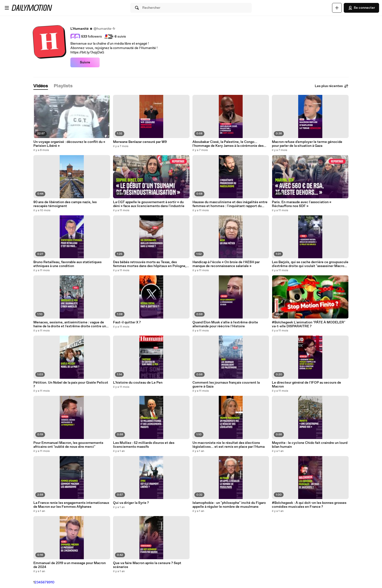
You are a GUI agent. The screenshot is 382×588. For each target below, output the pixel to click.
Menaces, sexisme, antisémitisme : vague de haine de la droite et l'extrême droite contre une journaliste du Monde (71, 324)
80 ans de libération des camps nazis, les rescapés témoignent (65, 204)
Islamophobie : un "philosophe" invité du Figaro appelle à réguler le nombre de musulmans (229, 505)
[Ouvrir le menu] (7, 8)
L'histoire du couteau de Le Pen (138, 383)
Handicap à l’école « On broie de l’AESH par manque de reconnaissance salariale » (226, 264)
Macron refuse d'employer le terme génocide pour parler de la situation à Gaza (307, 144)
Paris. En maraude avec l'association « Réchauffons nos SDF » (302, 204)
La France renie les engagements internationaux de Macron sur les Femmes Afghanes (71, 505)
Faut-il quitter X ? (127, 322)
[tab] (41, 86)
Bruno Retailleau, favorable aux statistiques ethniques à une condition (67, 264)
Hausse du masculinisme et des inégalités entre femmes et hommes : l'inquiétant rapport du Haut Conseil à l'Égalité (230, 204)
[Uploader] (337, 8)
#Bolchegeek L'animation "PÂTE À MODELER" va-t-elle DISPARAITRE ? (309, 324)
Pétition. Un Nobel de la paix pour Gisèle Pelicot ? (71, 385)
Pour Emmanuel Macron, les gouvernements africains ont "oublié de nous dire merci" (68, 445)
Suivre (85, 62)
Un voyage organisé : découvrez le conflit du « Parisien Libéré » (69, 144)
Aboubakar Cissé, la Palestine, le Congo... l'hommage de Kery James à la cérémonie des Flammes (228, 144)
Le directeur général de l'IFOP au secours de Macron (306, 385)
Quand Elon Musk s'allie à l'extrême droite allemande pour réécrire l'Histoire (225, 324)
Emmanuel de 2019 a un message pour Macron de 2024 (70, 565)
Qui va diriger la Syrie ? (131, 503)
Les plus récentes (332, 86)
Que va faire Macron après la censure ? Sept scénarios (147, 565)
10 (53, 582)
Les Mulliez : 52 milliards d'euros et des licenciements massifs (144, 445)
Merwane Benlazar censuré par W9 (140, 142)
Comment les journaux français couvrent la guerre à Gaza (226, 385)
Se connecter (361, 8)
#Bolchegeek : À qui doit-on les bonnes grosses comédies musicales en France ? (309, 505)
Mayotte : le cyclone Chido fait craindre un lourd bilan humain (310, 445)
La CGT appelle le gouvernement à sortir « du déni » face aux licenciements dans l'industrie (149, 204)
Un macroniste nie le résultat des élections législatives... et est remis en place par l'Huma (229, 445)
